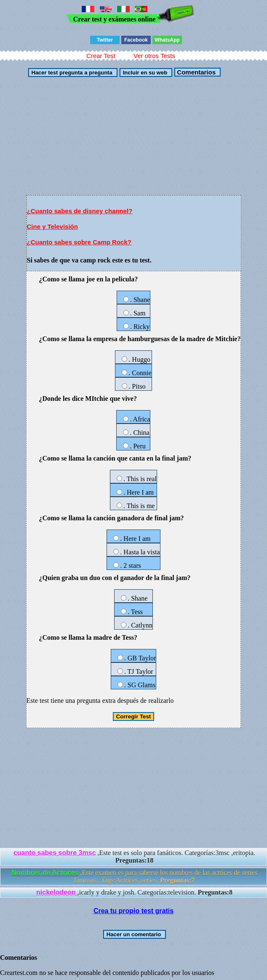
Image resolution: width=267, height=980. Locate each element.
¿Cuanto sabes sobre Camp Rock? (79, 242)
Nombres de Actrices (45, 873)
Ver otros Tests (154, 56)
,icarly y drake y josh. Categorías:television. (134, 892)
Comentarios (195, 72)
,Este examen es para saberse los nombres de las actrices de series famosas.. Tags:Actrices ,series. (134, 876)
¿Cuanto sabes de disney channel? (80, 211)
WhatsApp (167, 40)
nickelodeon (57, 892)
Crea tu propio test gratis (133, 911)
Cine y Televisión (52, 226)
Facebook (136, 40)
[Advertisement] (134, 136)
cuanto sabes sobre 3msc (55, 853)
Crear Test (101, 56)
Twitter (105, 40)
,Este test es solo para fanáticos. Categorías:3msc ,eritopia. (134, 857)
